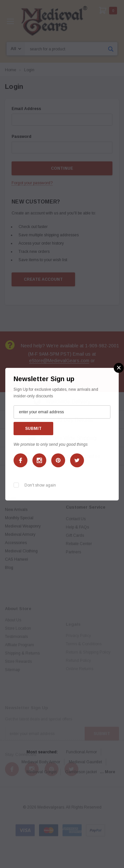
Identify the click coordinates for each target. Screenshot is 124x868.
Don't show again (40, 485)
